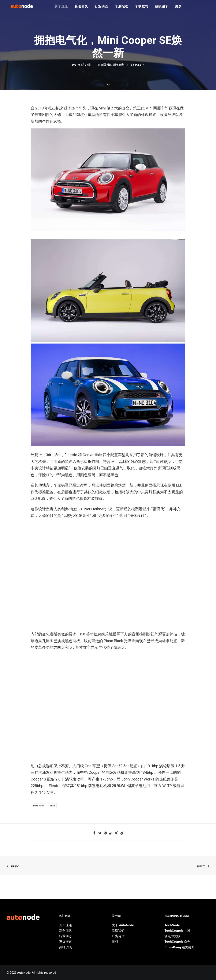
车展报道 (121, 8)
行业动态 (101, 8)
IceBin (140, 390)
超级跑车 (162, 8)
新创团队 (81, 8)
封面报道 (107, 390)
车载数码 (141, 8)
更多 (178, 8)
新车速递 (61, 8)
